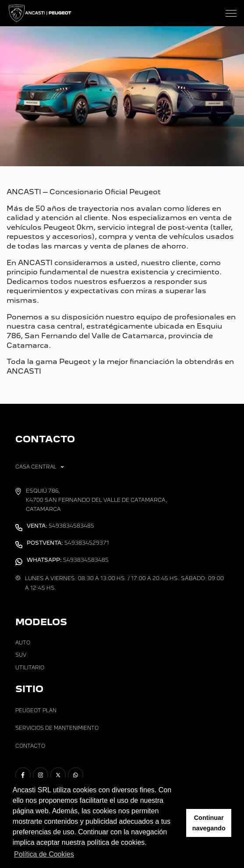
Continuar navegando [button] (209, 823)
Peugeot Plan (36, 710)
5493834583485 (60, 526)
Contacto (30, 746)
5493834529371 (68, 543)
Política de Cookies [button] (44, 854)
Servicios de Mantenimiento (57, 728)
